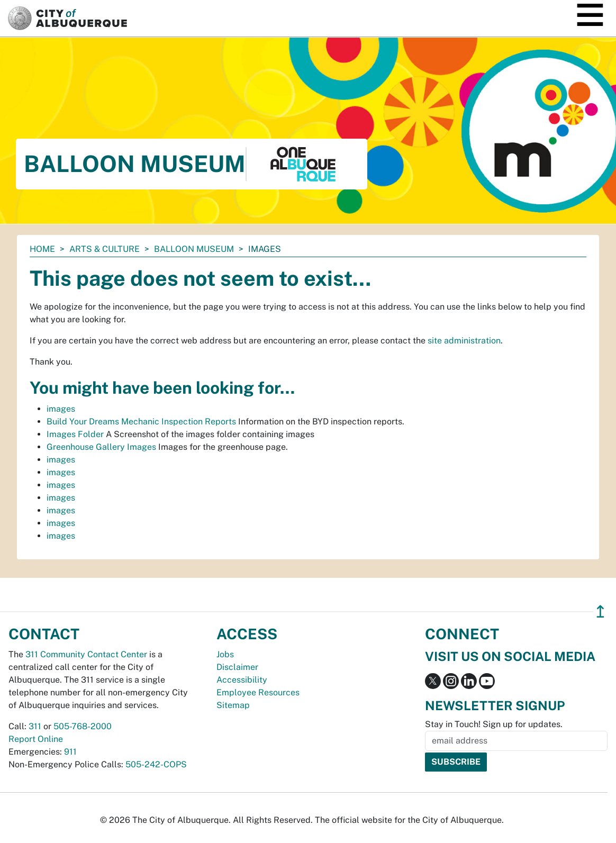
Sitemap (233, 705)
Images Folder (75, 434)
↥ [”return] (600, 611)
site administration (464, 341)
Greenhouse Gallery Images (101, 447)
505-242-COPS (156, 764)
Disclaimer (237, 667)
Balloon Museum (194, 249)
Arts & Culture (105, 249)
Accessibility (242, 680)
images (61, 409)
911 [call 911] (70, 752)
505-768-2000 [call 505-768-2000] (83, 726)
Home (42, 249)
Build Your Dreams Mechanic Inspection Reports (141, 421)
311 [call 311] (35, 726)
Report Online (36, 739)
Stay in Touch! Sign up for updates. (494, 724)
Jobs (225, 654)
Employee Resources (258, 692)
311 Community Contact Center (86, 654)
